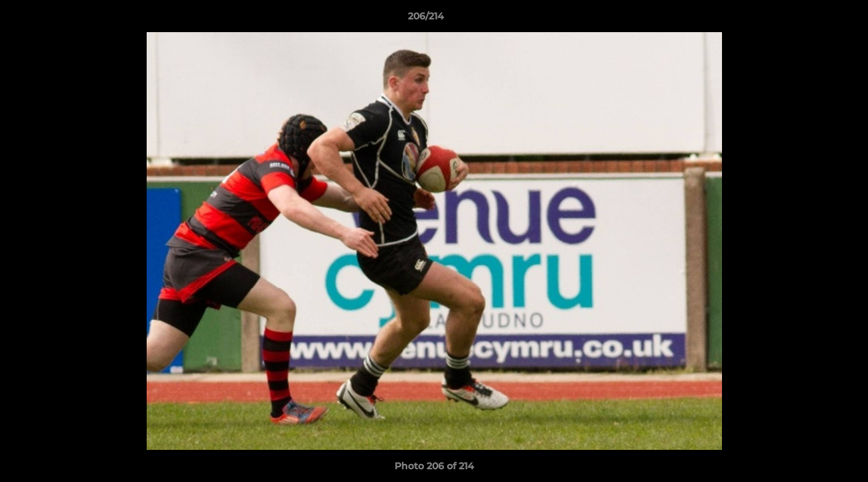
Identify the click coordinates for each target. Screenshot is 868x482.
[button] (812, 19)
